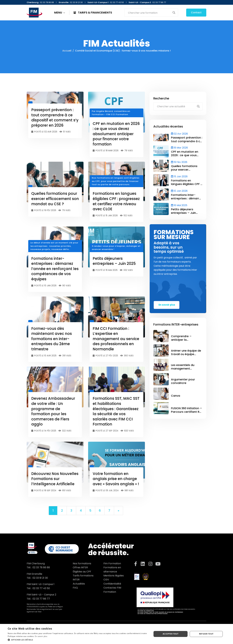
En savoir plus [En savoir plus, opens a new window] (41, 636)
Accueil (67, 51)
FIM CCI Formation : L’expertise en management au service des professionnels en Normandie (116, 339)
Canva (176, 396)
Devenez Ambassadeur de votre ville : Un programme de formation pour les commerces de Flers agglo (53, 411)
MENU (60, 13)
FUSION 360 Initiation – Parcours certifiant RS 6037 (186, 412)
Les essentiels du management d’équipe (183, 369)
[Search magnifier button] (174, 13)
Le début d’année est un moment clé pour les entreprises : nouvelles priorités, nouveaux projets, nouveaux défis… (54, 246)
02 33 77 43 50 (41, 588)
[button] (78, 640)
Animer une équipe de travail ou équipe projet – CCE (186, 354)
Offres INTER (80, 567)
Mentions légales (114, 576)
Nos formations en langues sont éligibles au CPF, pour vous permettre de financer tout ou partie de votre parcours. (116, 181)
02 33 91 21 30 (40, 578)
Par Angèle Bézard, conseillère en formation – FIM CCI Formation (111, 113)
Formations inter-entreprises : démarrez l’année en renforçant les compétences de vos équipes (55, 269)
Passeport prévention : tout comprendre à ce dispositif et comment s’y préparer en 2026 (55, 118)
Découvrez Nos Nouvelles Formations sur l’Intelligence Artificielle (55, 479)
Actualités (79, 584)
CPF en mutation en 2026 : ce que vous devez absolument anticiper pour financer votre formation (116, 134)
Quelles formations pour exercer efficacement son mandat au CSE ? (55, 199)
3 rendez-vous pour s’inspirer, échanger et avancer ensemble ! (116, 248)
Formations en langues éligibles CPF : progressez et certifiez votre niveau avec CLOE (116, 201)
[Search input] (149, 13)
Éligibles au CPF (82, 572)
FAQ (75, 588)
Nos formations (82, 563)
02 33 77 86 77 (41, 599)
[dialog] (116, 634)
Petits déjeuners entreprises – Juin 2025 (114, 261)
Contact (196, 12)
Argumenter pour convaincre (183, 381)
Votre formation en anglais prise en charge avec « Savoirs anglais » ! (116, 479)
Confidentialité (112, 584)
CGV (106, 580)
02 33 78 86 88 (41, 567)
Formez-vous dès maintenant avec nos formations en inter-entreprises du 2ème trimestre (52, 339)
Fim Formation (112, 563)
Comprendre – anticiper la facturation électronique (181, 342)
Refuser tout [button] (206, 634)
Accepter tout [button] (171, 634)
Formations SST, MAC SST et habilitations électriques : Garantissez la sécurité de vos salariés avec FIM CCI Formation (116, 411)
